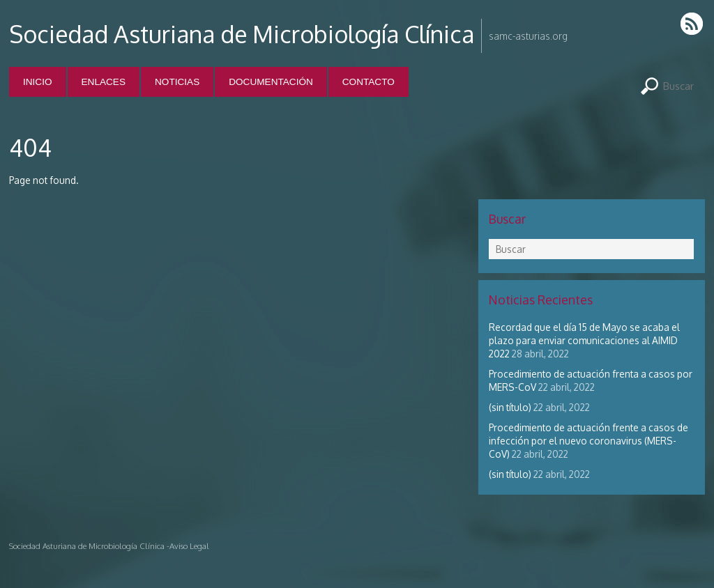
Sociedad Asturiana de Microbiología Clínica (242, 34)
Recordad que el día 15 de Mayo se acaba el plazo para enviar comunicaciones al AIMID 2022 (584, 340)
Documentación (271, 82)
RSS (693, 23)
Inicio (38, 82)
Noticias (177, 82)
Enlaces (104, 82)
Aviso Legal (189, 546)
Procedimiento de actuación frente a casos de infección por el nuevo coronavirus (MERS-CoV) (588, 441)
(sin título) (510, 407)
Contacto (369, 82)
